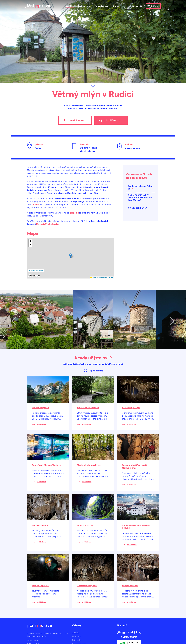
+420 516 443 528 (88, 148)
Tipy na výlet (84, 6)
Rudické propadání (41, 408)
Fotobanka (77, 640)
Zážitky (70, 6)
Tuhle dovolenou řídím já (140, 187)
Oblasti (116, 6)
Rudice (38, 148)
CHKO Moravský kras (87, 585)
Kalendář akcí (102, 6)
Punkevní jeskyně (40, 525)
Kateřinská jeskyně (131, 408)
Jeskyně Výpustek (40, 585)
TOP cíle (76, 632)
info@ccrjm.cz (33, 640)
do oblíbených (113, 120)
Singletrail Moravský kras (89, 465)
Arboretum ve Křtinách (88, 408)
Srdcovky (155, 6)
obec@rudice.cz (88, 151)
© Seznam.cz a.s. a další (105, 277)
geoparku (74, 213)
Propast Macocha (85, 525)
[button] (71, 256)
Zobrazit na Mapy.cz (36, 270)
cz (141, 6)
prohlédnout (42, 424)
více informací (77, 120)
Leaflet (93, 277)
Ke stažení (77, 636)
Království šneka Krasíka (48, 224)
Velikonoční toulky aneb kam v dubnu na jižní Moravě (140, 197)
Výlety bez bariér (137, 208)
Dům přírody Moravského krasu (47, 465)
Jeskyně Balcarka (130, 585)
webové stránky (133, 148)
